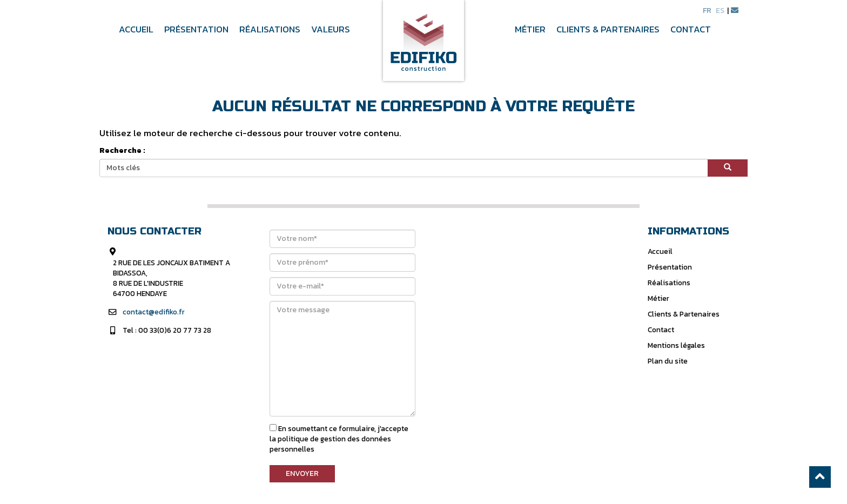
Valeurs (331, 30)
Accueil (136, 30)
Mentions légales (676, 345)
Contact (691, 30)
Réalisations (270, 30)
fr (707, 11)
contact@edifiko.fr (154, 312)
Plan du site (668, 361)
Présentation (196, 30)
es (720, 11)
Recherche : (122, 151)
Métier (530, 30)
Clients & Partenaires (608, 30)
